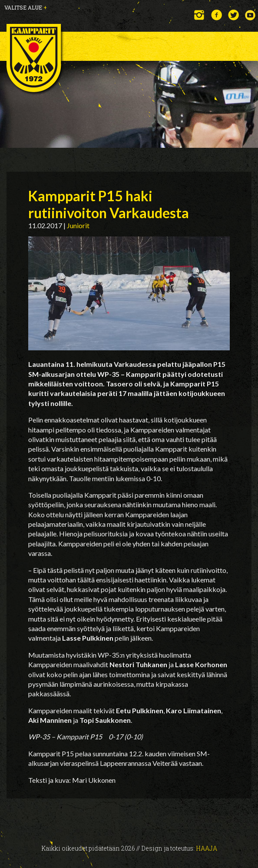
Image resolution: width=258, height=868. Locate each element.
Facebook (217, 15)
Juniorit (78, 225)
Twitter (233, 15)
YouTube (250, 15)
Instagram (200, 15)
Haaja (207, 848)
